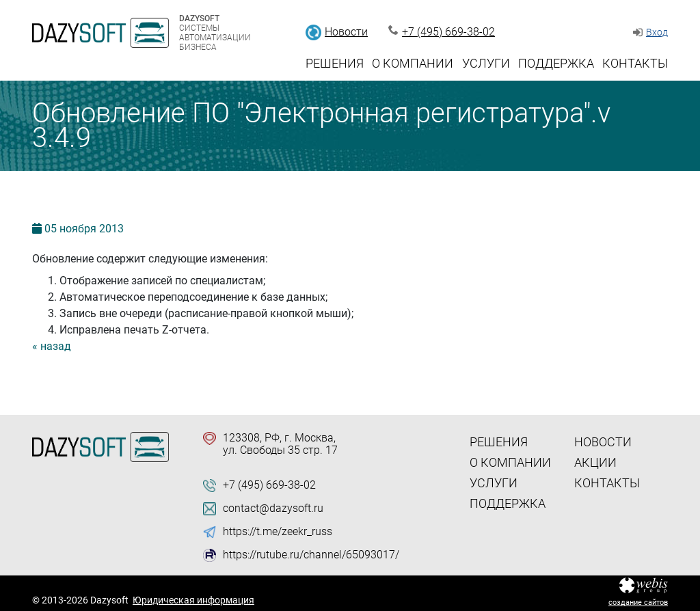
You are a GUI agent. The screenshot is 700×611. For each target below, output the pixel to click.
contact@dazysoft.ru (273, 508)
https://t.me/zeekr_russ (278, 532)
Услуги (486, 63)
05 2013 (84, 229)
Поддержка (556, 63)
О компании (413, 63)
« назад (52, 346)
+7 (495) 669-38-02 (448, 32)
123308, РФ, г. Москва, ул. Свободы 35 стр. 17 (280, 444)
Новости (346, 32)
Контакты (635, 63)
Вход (657, 32)
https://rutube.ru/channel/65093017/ (311, 555)
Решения (335, 63)
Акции (595, 462)
